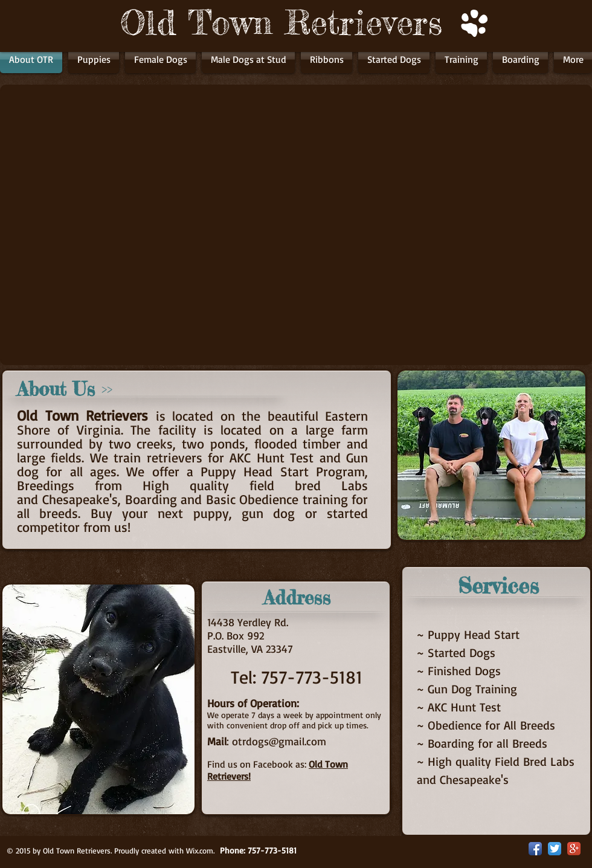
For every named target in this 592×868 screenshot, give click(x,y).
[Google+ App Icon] (574, 849)
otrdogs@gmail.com (279, 741)
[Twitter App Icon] (555, 849)
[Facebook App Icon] (535, 849)
